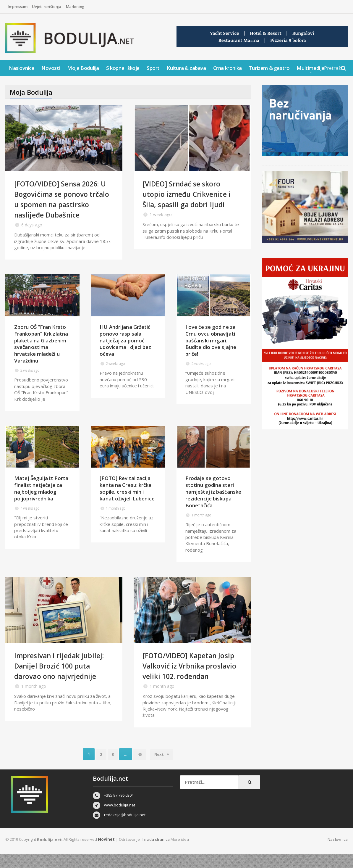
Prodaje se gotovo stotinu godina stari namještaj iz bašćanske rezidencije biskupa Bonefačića (213, 495)
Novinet (106, 853)
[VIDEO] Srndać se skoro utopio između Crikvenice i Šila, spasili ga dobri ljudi (191, 194)
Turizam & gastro (269, 68)
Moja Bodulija (83, 68)
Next (163, 768)
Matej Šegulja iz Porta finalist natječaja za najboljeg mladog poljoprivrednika (41, 492)
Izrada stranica (155, 853)
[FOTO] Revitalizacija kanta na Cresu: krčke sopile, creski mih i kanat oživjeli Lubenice (127, 492)
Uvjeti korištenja (46, 7)
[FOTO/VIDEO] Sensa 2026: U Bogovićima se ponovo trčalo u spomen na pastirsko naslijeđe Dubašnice (63, 204)
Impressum (17, 7)
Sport (153, 68)
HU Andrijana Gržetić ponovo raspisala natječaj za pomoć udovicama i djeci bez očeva (125, 351)
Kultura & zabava (186, 68)
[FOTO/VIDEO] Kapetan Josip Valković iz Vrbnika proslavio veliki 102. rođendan (186, 674)
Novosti (51, 68)
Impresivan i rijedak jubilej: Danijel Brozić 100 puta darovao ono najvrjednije (63, 669)
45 (140, 768)
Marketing (75, 7)
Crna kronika (227, 68)
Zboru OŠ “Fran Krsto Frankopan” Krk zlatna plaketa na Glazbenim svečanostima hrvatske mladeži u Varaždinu (42, 351)
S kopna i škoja (123, 68)
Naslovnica (22, 68)
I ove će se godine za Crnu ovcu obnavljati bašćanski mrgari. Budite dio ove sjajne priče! (210, 351)
